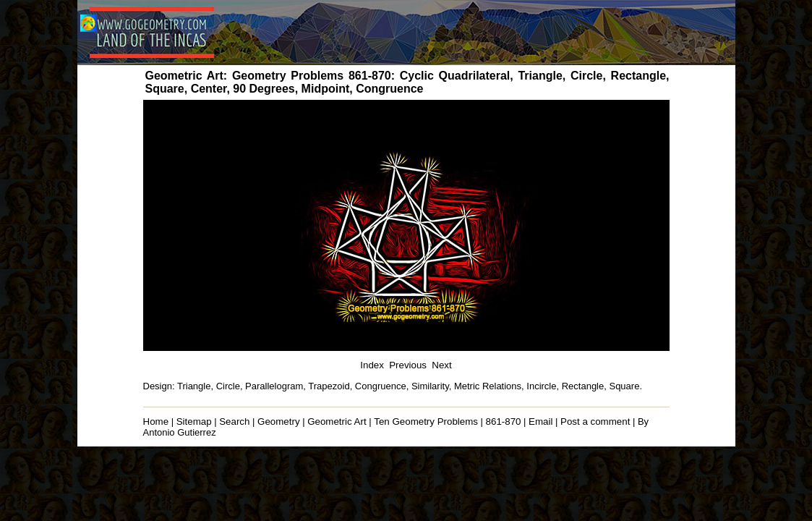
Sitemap (194, 422)
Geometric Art (337, 422)
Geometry (279, 422)
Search (234, 422)
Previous (408, 365)
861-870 (504, 422)
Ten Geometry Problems (426, 422)
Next (441, 365)
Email (540, 422)
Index (372, 365)
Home (156, 422)
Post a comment (595, 422)
